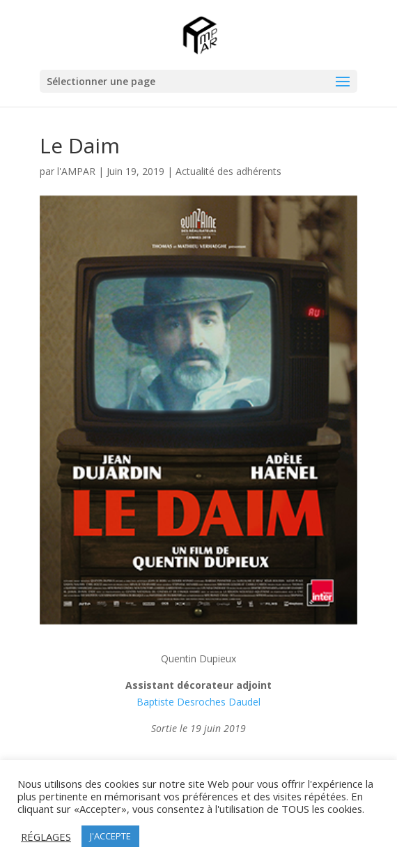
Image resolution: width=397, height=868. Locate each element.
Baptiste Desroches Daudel (198, 702)
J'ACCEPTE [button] (110, 836)
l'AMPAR (76, 171)
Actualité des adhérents (228, 171)
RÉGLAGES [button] (46, 837)
